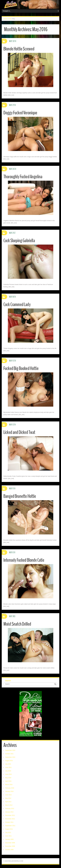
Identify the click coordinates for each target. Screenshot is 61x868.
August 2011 (9, 829)
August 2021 (9, 761)
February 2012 (10, 809)
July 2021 (8, 764)
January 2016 (9, 791)
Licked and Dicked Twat (20, 432)
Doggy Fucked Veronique (21, 113)
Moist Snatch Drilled (18, 624)
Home (5, 19)
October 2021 (9, 754)
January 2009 (9, 839)
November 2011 (10, 819)
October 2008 (9, 850)
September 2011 (10, 826)
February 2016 (10, 788)
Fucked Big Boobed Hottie (22, 368)
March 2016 (9, 785)
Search (8, 681)
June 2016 (8, 774)
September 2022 (10, 750)
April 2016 (8, 781)
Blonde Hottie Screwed (20, 49)
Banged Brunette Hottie (21, 496)
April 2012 (8, 802)
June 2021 (8, 767)
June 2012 (8, 795)
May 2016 (8, 778)
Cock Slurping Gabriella (20, 241)
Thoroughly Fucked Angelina (24, 177)
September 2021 (10, 757)
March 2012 (9, 805)
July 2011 (8, 833)
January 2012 (9, 812)
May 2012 (8, 798)
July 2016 (8, 771)
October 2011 (9, 822)
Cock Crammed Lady (18, 304)
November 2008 (10, 846)
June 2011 (8, 836)
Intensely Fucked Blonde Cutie (25, 560)
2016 (10, 19)
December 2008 (10, 843)
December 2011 (10, 815)
